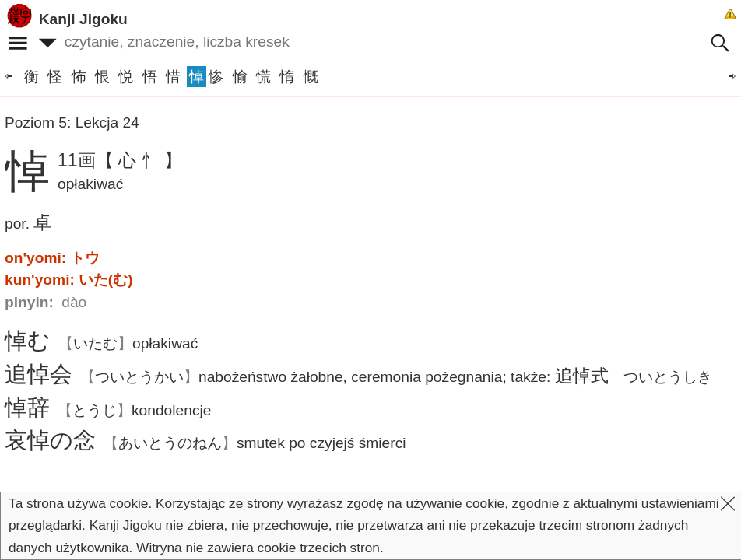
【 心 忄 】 (139, 160)
